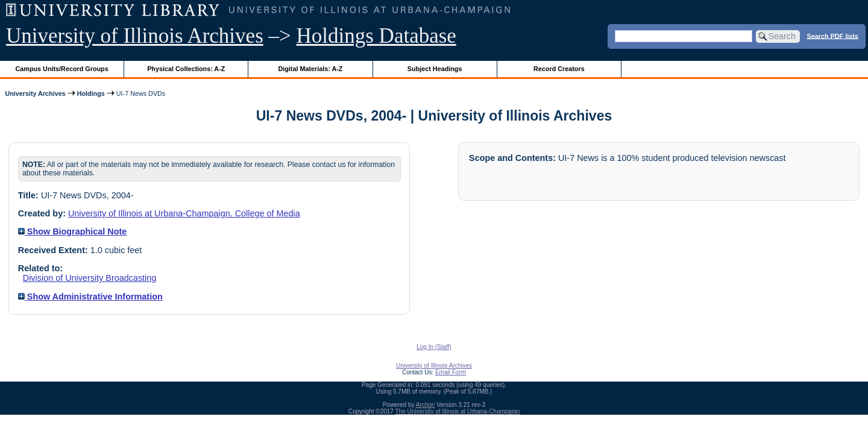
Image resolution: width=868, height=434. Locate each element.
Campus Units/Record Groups (62, 69)
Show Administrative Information (90, 297)
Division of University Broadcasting (90, 278)
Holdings (91, 93)
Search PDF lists (833, 36)
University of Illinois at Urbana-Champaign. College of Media (184, 213)
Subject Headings (435, 69)
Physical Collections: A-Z (186, 69)
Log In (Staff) (434, 347)
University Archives (35, 93)
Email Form (451, 372)
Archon (426, 405)
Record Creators (559, 69)
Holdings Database (376, 36)
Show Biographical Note (73, 231)
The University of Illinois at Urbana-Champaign (458, 411)
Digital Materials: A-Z (310, 69)
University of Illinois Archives (135, 36)
